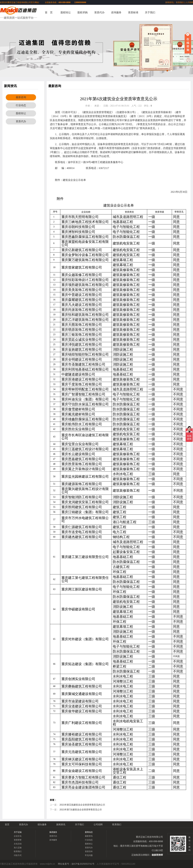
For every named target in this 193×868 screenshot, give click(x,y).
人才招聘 (189, 2)
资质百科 (89, 851)
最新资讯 (89, 836)
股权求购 (83, 12)
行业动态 (21, 105)
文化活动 (18, 844)
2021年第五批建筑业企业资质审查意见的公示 (82, 805)
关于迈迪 (18, 832)
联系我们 (180, 2)
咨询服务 (116, 12)
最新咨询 (21, 97)
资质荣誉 (18, 840)
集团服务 (53, 832)
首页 (7, 824)
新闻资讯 (169, 2)
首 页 (49, 12)
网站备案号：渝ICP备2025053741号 (76, 864)
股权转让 (66, 12)
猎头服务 (42, 824)
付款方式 (18, 855)
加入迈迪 (18, 848)
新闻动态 (89, 832)
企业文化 (18, 836)
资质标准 (133, 12)
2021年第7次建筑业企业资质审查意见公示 (81, 810)
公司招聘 (98, 824)
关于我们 (150, 12)
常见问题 (89, 855)
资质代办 (99, 12)
